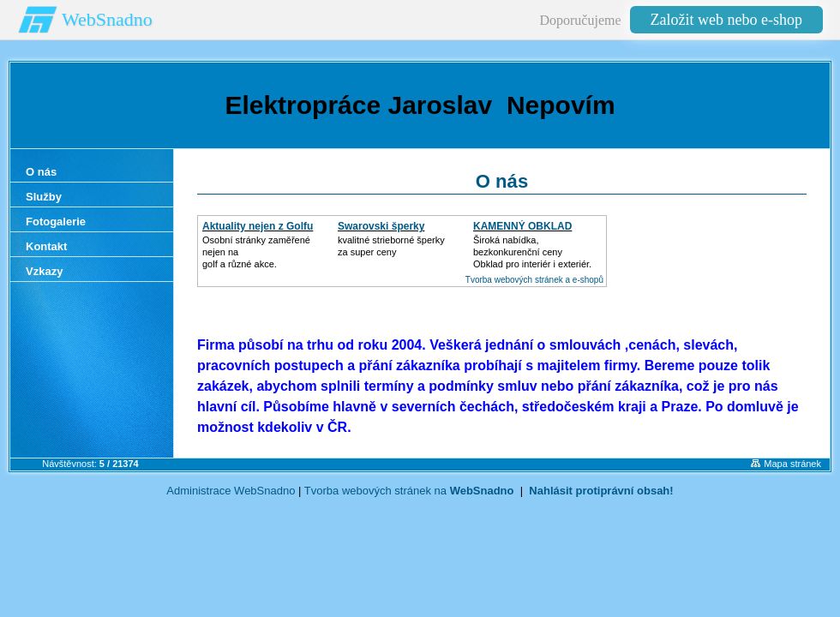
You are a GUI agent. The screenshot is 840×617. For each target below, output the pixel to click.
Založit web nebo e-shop (726, 20)
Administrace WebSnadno (231, 491)
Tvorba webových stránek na (409, 491)
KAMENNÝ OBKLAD (522, 226)
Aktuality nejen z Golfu (258, 226)
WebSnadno (107, 19)
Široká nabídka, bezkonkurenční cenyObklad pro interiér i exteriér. (532, 252)
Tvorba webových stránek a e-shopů (534, 280)
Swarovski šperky (381, 226)
